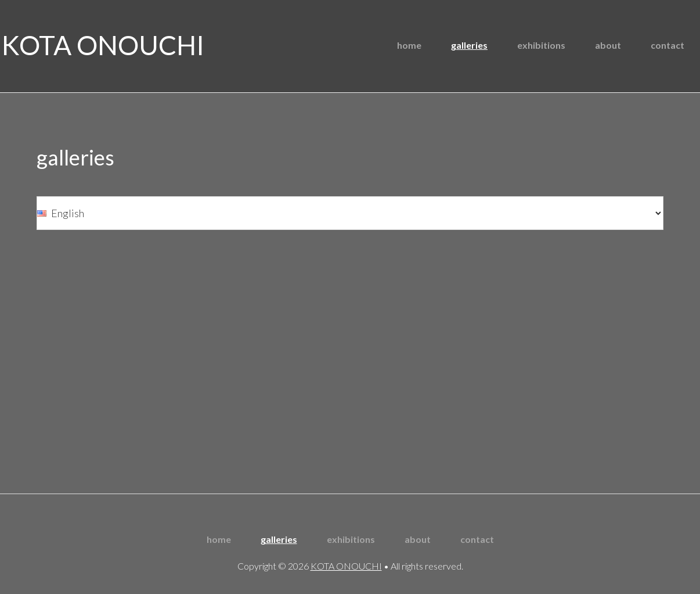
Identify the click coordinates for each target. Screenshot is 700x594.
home (219, 539)
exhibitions (351, 539)
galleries (279, 539)
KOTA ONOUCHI (103, 45)
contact (477, 539)
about (418, 539)
